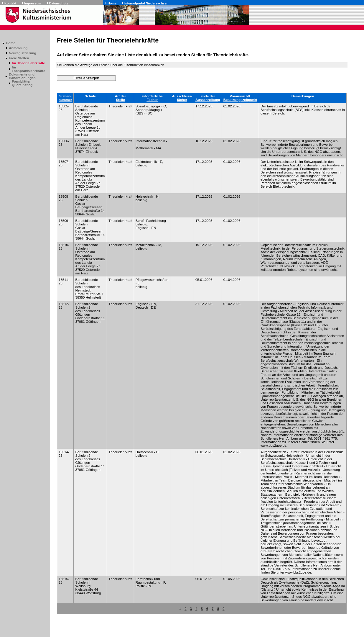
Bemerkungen (303, 96)
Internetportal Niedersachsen (146, 3)
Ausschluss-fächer (182, 98)
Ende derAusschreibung (208, 98)
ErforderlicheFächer (152, 98)
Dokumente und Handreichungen (22, 76)
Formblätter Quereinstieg (22, 83)
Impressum (33, 3)
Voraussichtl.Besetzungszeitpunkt (240, 98)
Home (112, 3)
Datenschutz (59, 3)
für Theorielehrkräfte (28, 63)
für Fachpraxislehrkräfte (28, 69)
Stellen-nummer (65, 98)
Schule (90, 96)
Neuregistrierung (23, 53)
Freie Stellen (19, 58)
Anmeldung (18, 48)
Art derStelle (121, 98)
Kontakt (10, 3)
